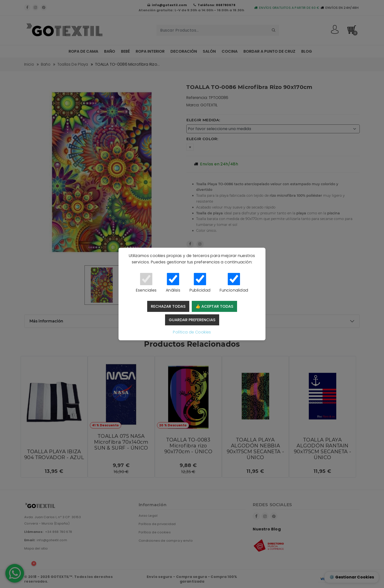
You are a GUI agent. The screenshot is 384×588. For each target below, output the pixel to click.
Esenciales (146, 283)
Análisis (173, 283)
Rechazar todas (168, 306)
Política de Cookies (192, 332)
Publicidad (200, 283)
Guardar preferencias (192, 320)
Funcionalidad (234, 283)
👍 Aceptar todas (214, 306)
